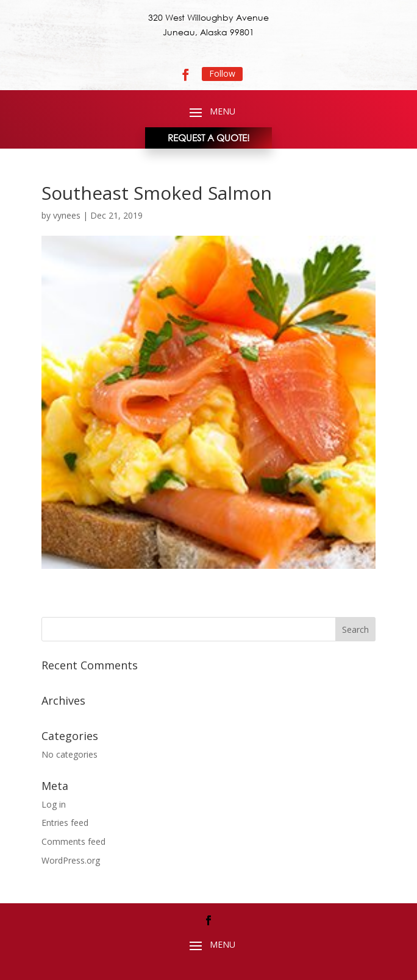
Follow (222, 73)
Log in (54, 804)
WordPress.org (71, 860)
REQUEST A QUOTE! (208, 138)
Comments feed (73, 841)
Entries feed (65, 823)
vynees (67, 215)
